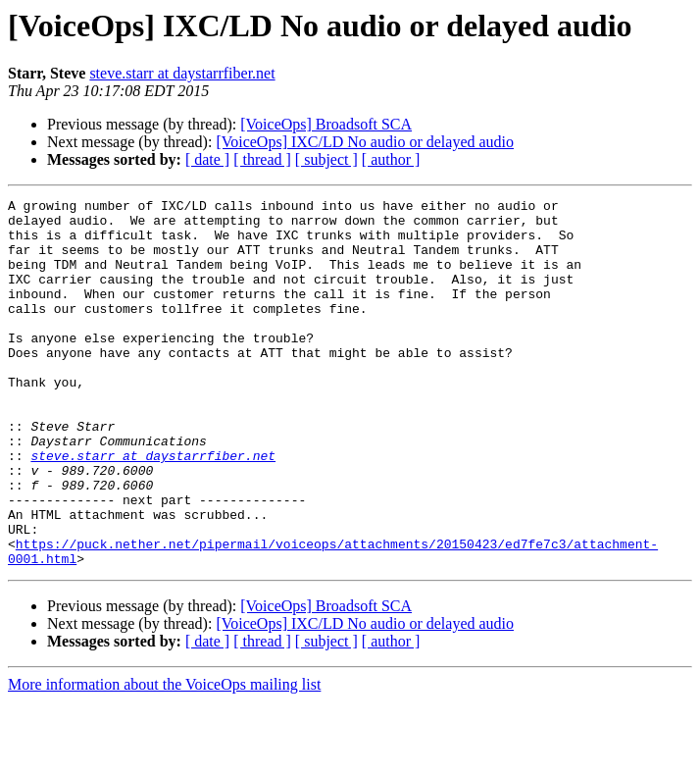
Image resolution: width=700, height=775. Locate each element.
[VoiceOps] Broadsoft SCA (326, 124)
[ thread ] (262, 159)
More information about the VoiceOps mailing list (164, 758)
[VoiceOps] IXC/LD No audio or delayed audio (365, 142)
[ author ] (391, 159)
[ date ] (207, 159)
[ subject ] (326, 159)
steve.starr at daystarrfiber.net (182, 73)
